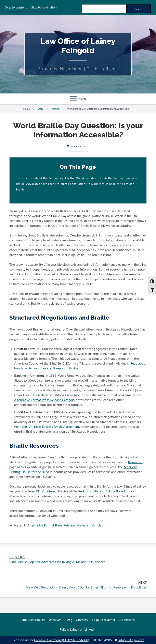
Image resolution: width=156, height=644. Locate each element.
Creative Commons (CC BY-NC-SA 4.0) (62, 640)
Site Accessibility (33, 620)
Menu (82, 98)
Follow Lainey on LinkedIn (78, 629)
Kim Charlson (45, 491)
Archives (55, 620)
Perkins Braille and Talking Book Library (106, 491)
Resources (135, 462)
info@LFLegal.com (131, 640)
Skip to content (16, 7)
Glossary (82, 620)
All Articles (127, 620)
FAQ (69, 620)
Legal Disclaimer (104, 620)
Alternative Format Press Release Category (44, 400)
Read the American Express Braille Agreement (47, 426)
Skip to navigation (44, 7)
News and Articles (90, 525)
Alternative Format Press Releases (52, 525)
